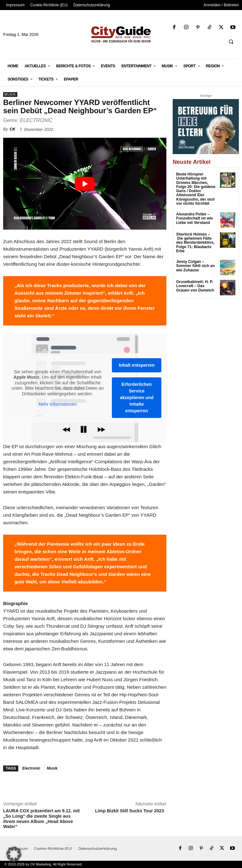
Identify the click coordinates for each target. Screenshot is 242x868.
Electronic (31, 768)
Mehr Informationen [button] (58, 404)
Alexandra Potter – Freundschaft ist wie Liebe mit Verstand (194, 218)
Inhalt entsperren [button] (137, 365)
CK (12, 129)
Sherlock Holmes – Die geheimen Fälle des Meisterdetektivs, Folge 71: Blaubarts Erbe (195, 242)
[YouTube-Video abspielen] (85, 184)
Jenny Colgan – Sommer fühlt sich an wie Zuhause (195, 265)
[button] (231, 42)
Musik (10, 95)
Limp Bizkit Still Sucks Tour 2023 (131, 811)
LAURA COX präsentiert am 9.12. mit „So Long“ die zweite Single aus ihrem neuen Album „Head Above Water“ (41, 819)
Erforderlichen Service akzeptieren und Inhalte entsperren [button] (137, 398)
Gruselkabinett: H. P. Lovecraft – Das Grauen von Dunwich (195, 286)
